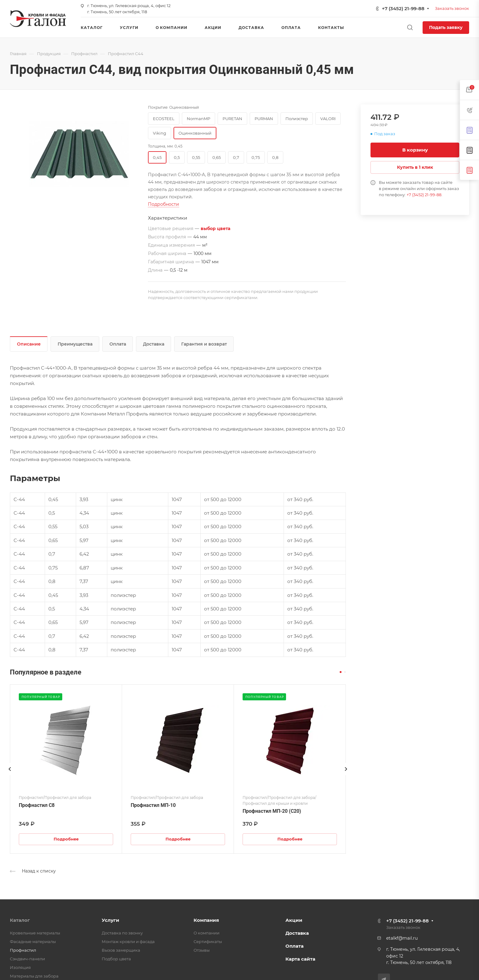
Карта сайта (300, 959)
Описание (29, 344)
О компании (207, 933)
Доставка (154, 344)
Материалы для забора (34, 976)
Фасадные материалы (33, 942)
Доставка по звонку (122, 933)
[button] (341, 672)
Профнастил (23, 950)
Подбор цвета (116, 959)
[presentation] (10, 775)
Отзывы (202, 950)
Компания (206, 920)
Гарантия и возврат (204, 344)
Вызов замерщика (121, 950)
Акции (294, 920)
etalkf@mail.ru (402, 938)
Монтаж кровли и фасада (128, 942)
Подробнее (66, 839)
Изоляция (20, 967)
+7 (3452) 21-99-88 (403, 8)
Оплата (118, 344)
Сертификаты (208, 942)
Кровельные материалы (35, 933)
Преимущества (75, 344)
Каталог (20, 920)
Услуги (111, 920)
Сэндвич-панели (27, 959)
